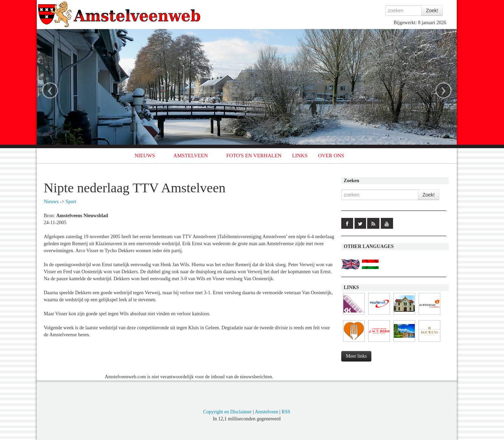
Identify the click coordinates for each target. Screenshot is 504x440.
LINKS (300, 156)
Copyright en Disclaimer (227, 412)
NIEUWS (145, 156)
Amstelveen (267, 412)
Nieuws (51, 202)
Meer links (356, 356)
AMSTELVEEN (191, 156)
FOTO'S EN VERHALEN (254, 156)
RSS (286, 412)
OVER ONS (331, 156)
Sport (71, 202)
